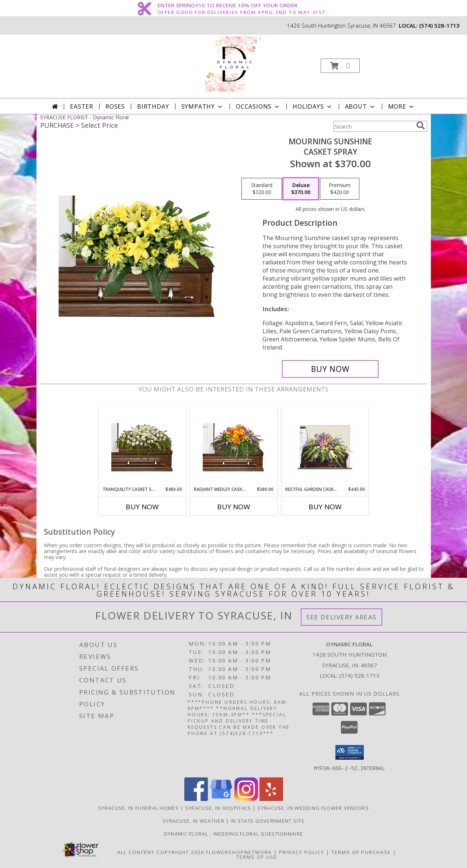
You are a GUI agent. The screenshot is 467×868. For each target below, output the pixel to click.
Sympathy (203, 106)
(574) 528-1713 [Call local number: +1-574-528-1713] (439, 25)
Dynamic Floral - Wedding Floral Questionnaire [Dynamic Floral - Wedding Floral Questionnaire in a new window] (234, 833)
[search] (421, 126)
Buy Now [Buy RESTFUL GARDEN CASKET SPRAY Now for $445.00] (325, 507)
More (402, 106)
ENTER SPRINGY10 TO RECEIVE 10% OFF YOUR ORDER (243, 6)
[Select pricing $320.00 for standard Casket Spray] (262, 189)
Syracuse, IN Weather (194, 820)
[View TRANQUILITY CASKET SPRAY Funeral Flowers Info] (142, 447)
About (360, 106)
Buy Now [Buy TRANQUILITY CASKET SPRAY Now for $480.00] (142, 507)
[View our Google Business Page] (221, 799)
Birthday (153, 106)
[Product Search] (373, 126)
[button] (340, 66)
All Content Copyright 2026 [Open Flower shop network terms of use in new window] (161, 852)
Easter (82, 106)
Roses (115, 106)
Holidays (313, 106)
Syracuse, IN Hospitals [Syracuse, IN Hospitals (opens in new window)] (218, 808)
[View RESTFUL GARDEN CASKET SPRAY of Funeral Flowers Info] (325, 447)
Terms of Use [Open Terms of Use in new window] (257, 857)
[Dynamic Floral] (233, 64)
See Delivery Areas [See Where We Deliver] (341, 617)
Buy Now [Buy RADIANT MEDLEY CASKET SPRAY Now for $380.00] (234, 507)
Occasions (258, 106)
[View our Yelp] (271, 799)
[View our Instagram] (246, 799)
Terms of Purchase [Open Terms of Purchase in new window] (361, 852)
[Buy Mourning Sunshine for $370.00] (330, 369)
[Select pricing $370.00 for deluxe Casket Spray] (301, 189)
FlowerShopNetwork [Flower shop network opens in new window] (239, 852)
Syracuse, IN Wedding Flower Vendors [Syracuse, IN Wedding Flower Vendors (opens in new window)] (313, 808)
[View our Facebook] (196, 799)
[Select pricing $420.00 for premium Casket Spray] (340, 189)
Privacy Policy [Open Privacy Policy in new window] (302, 852)
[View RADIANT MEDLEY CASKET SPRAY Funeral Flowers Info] (233, 447)
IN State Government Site (268, 820)
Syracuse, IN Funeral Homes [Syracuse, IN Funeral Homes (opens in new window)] (138, 808)
